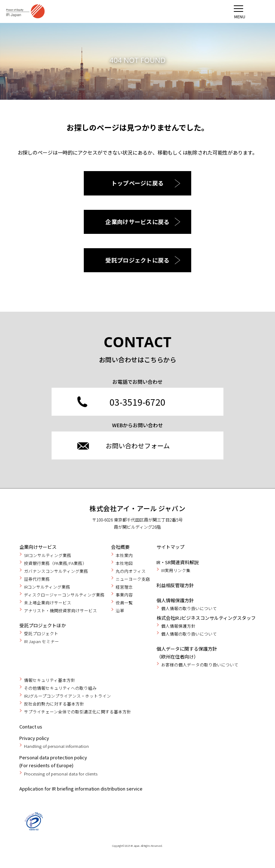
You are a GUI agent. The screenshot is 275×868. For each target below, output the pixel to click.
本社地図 (124, 563)
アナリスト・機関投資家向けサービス (61, 610)
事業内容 (124, 595)
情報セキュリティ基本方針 (50, 680)
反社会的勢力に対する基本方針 (54, 704)
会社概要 (120, 547)
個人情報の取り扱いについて (189, 608)
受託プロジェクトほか (43, 625)
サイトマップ (170, 547)
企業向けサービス (38, 547)
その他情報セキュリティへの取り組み (60, 688)
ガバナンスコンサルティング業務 (56, 571)
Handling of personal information (56, 746)
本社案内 (124, 555)
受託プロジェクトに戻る (137, 260)
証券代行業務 (37, 579)
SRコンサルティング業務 (48, 555)
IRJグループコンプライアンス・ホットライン (67, 696)
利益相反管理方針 (175, 585)
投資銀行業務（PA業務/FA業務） (55, 563)
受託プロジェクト (41, 633)
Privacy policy (34, 738)
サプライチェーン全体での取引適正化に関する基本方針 (78, 712)
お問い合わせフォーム (138, 445)
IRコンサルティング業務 (47, 587)
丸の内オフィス (131, 571)
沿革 (120, 610)
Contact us (31, 727)
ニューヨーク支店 (133, 579)
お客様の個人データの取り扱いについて (200, 665)
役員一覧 (124, 603)
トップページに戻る (138, 183)
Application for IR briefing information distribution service (81, 789)
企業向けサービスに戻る (137, 222)
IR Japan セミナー (42, 641)
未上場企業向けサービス (48, 603)
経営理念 (124, 587)
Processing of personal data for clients (61, 774)
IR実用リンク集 (176, 570)
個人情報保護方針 (175, 600)
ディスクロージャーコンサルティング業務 (64, 595)
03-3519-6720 (137, 402)
